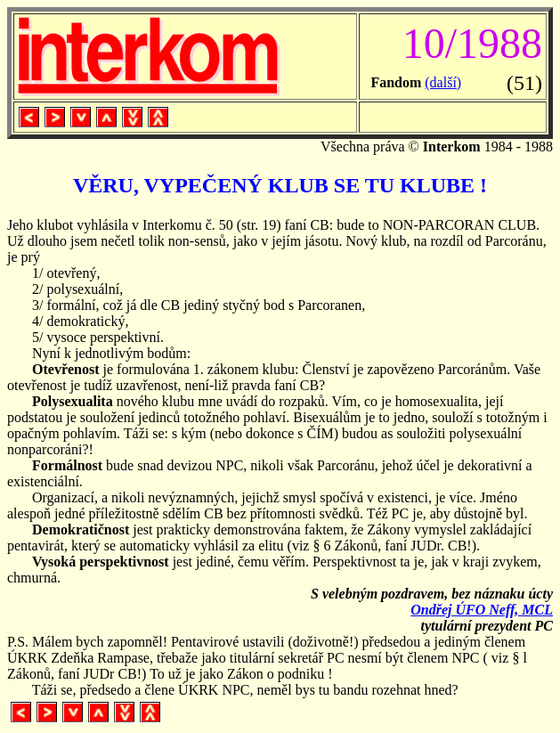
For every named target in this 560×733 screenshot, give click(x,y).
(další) (443, 82)
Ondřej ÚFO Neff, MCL (482, 610)
